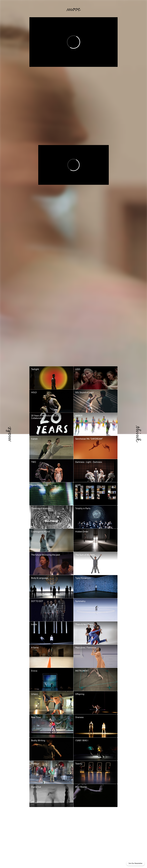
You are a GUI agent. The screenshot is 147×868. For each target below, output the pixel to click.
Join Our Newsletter (135, 863)
